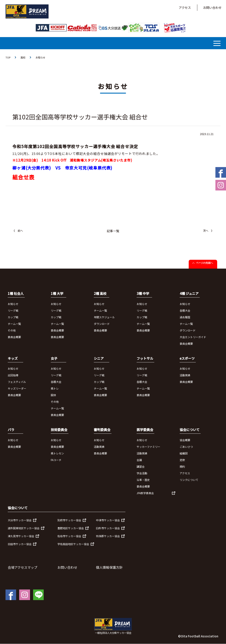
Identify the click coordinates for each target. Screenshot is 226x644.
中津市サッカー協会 (108, 520)
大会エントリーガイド (193, 337)
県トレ (55, 389)
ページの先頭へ (204, 263)
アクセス (185, 8)
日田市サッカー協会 (20, 544)
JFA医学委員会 (145, 493)
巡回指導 (13, 375)
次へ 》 (208, 231)
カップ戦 (13, 317)
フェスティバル (17, 382)
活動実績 (185, 375)
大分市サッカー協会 (20, 520)
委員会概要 (14, 337)
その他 (12, 330)
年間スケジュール (104, 317)
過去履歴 (185, 317)
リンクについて (189, 480)
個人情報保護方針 (109, 568)
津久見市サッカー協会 (21, 536)
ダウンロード (102, 324)
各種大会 (185, 311)
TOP (8, 57)
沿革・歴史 (143, 480)
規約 (182, 467)
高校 (24, 57)
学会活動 (142, 473)
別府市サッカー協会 (69, 520)
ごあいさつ (186, 447)
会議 (139, 460)
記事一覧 (113, 231)
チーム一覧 (14, 324)
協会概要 (185, 440)
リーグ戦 (13, 311)
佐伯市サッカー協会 (69, 536)
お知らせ (42, 57)
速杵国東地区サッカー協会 (24, 528)
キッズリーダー (17, 389)
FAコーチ (56, 460)
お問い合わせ (212, 8)
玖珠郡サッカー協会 (108, 536)
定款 (182, 460)
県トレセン (57, 453)
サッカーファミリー (148, 447)
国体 (53, 395)
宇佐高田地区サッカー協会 (73, 544)
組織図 (184, 453)
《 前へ (18, 231)
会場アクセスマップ (23, 568)
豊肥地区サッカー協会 (71, 528)
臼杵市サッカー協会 (108, 528)
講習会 (141, 467)
